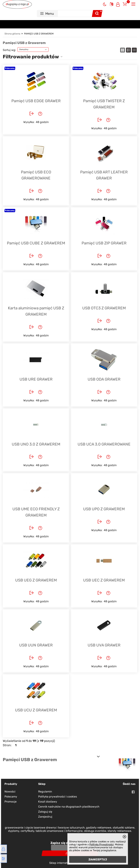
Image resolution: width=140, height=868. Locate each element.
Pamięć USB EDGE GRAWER (36, 101)
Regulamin (45, 792)
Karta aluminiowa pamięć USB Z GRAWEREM (36, 311)
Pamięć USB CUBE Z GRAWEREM (36, 243)
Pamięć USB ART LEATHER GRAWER (104, 175)
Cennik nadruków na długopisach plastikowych (69, 807)
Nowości (10, 792)
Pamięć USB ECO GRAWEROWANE (36, 175)
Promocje (11, 802)
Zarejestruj (45, 817)
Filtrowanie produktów (31, 57)
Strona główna (12, 34)
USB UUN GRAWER (36, 645)
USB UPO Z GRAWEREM (104, 509)
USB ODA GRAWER (104, 379)
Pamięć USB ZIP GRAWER (104, 243)
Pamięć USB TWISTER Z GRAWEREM (104, 104)
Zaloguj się (45, 812)
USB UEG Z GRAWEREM (36, 580)
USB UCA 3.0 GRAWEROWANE (104, 444)
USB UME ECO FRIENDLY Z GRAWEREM (36, 512)
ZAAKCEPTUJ (98, 859)
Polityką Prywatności (101, 845)
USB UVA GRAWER (104, 645)
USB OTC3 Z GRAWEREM (104, 308)
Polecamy (11, 797)
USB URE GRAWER (36, 379)
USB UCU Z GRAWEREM (36, 710)
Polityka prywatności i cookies (58, 797)
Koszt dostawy (48, 802)
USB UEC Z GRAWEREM (104, 580)
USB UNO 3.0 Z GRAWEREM (36, 444)
